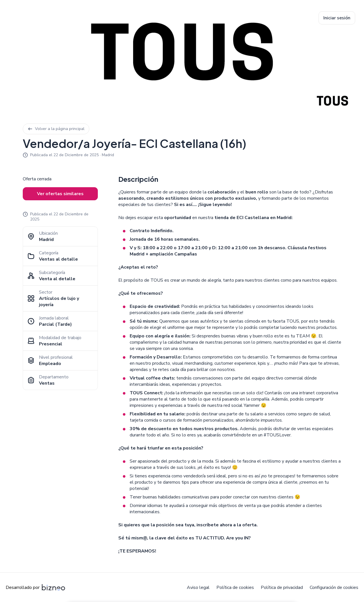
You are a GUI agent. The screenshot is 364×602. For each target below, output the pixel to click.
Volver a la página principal (56, 129)
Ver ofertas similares (60, 194)
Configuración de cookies (334, 587)
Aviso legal (198, 587)
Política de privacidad (282, 587)
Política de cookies (235, 587)
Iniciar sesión (337, 18)
